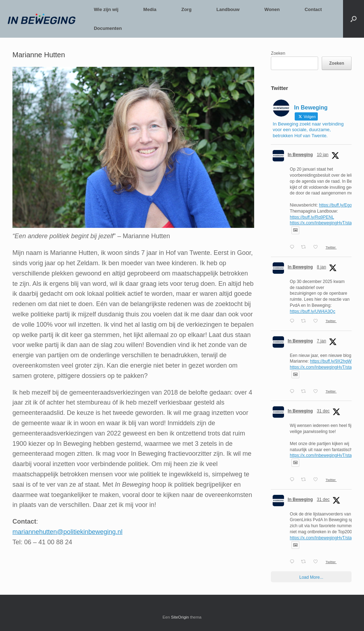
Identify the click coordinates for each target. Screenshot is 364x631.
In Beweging (300, 155)
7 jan (321, 341)
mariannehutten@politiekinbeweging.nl (67, 532)
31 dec (323, 411)
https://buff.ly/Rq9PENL (312, 217)
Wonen (272, 9)
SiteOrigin (180, 617)
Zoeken (278, 53)
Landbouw (228, 9)
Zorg (186, 9)
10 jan (323, 155)
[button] (354, 19)
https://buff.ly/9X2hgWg (332, 361)
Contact (313, 9)
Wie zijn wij (106, 9)
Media (150, 9)
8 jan (321, 267)
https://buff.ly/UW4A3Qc (312, 311)
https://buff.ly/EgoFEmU (341, 205)
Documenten (108, 28)
